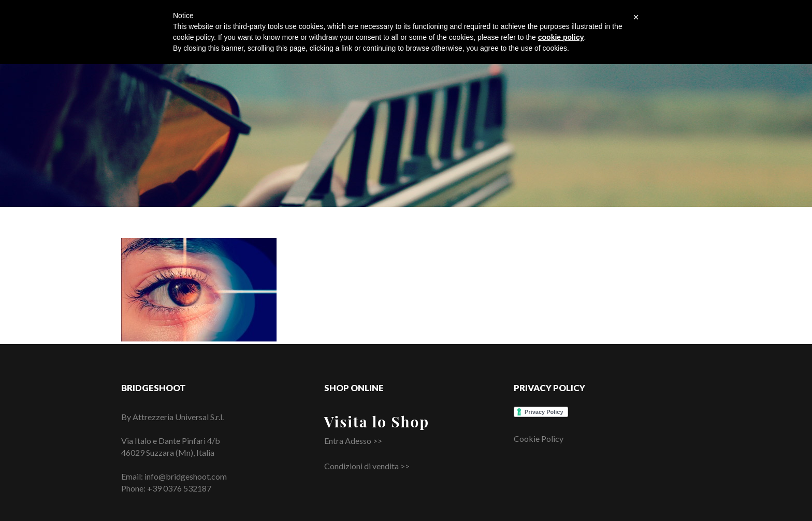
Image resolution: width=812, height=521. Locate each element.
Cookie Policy (539, 438)
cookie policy (561, 37)
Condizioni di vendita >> (367, 466)
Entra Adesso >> (353, 441)
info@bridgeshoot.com (186, 476)
